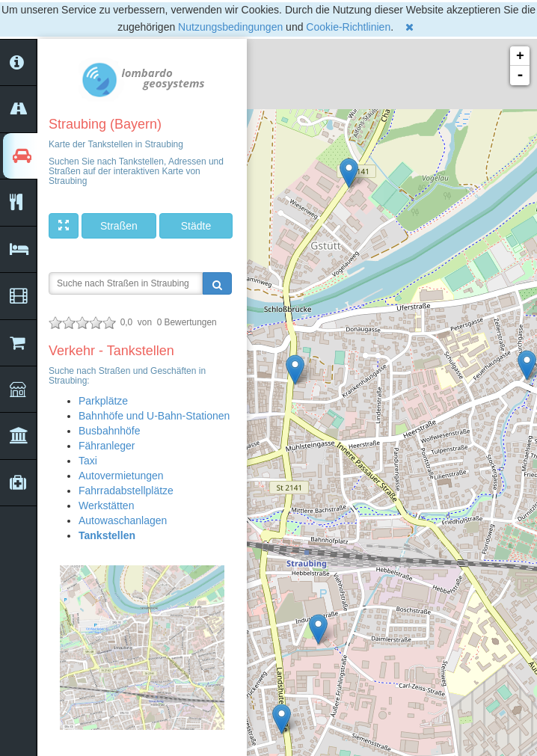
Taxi (88, 461)
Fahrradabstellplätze (126, 491)
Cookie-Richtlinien (348, 27)
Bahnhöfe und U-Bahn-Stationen (154, 416)
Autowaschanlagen (123, 520)
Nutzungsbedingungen (230, 27)
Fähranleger (107, 446)
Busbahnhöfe (110, 431)
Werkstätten (106, 505)
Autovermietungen (121, 476)
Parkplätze (103, 401)
